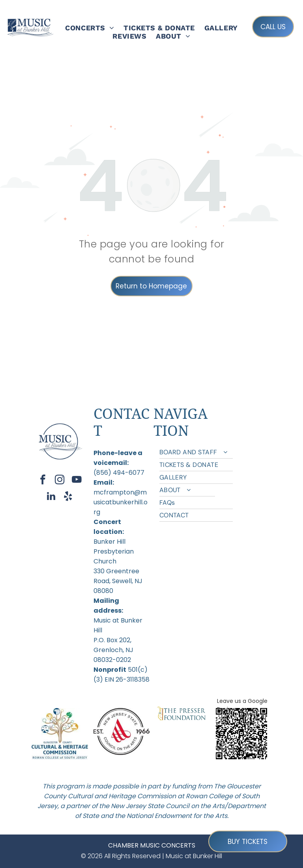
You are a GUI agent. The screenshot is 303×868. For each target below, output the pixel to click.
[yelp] (68, 497)
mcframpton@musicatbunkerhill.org (121, 502)
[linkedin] (51, 497)
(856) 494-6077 (119, 473)
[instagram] (60, 481)
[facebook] (43, 481)
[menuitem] (90, 28)
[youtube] (77, 481)
